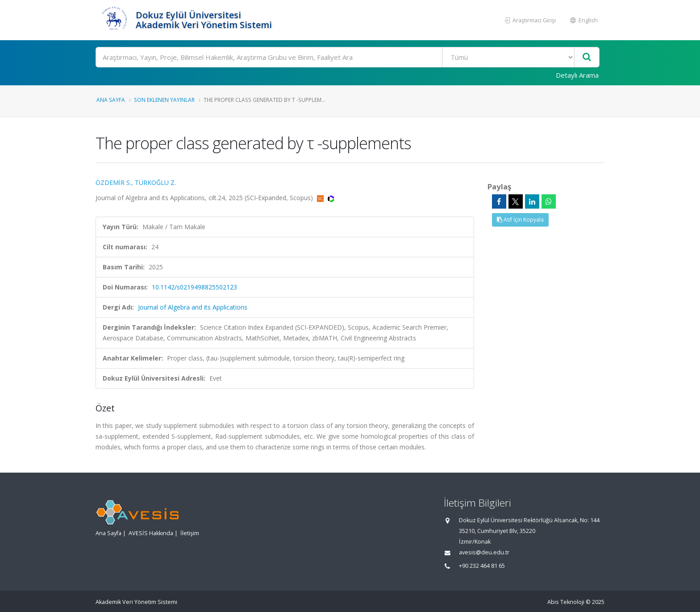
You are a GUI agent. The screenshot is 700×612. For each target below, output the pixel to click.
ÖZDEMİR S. (113, 182)
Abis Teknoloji (566, 602)
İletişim (190, 533)
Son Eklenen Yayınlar (164, 100)
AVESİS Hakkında (151, 533)
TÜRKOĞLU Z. (155, 182)
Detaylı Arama (577, 75)
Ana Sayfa (111, 100)
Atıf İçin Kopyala (520, 220)
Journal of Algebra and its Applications (193, 307)
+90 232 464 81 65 (482, 566)
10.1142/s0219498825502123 (194, 287)
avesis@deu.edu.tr (484, 552)
